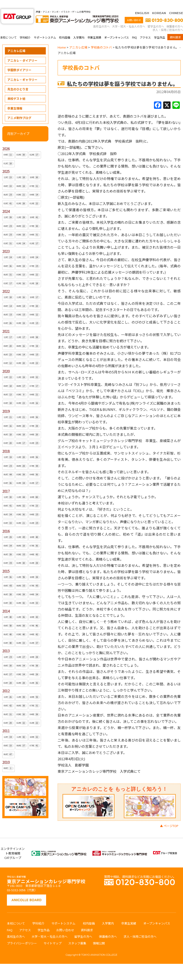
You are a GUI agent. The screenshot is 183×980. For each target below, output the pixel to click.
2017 (6, 482)
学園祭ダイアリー (19, 61)
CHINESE (176, 4)
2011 (6, 722)
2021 (6, 322)
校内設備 (65, 28)
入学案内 (79, 28)
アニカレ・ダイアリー (22, 51)
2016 (6, 522)
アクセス (145, 28)
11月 (22, 168)
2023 (6, 242)
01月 (9, 155)
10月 (35, 168)
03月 (22, 146)
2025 (6, 162)
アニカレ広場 (16, 42)
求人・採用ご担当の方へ (168, 21)
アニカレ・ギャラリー (22, 71)
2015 (6, 562)
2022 (6, 282)
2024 (6, 202)
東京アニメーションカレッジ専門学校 (46, 871)
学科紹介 (25, 28)
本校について (8, 28)
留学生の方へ (156, 17)
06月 (9, 186)
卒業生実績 (94, 28)
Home (62, 38)
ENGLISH (142, 4)
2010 (6, 753)
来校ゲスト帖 (16, 90)
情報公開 (99, 934)
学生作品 (159, 28)
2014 (6, 602)
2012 (6, 682)
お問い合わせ (134, 11)
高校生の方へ (101, 17)
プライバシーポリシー (22, 934)
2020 (6, 362)
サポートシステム (45, 28)
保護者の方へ (175, 17)
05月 (22, 186)
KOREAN (159, 4)
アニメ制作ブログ (19, 109)
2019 (6, 402)
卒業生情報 (15, 99)
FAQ (134, 28)
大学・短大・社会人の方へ (129, 17)
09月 (9, 177)
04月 (9, 146)
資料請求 (175, 28)
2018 (6, 442)
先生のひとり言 (18, 80)
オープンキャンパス (117, 28)
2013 (6, 642)
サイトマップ (53, 934)
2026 (6, 140)
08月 (22, 177)
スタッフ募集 (77, 934)
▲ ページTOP (169, 817)
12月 (9, 168)
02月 (35, 146)
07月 (35, 177)
